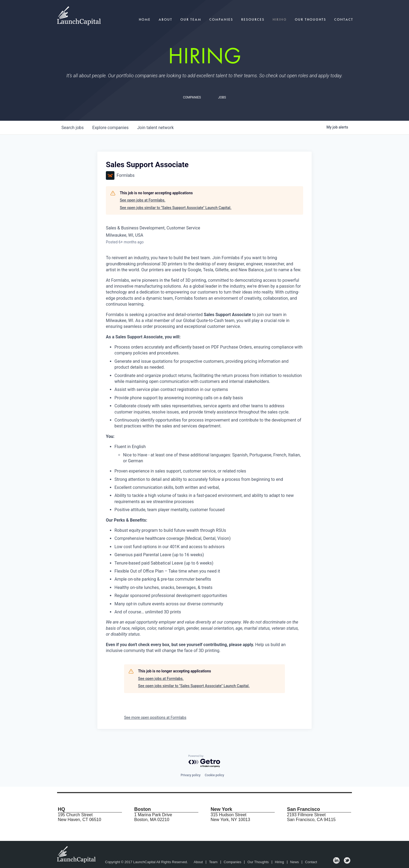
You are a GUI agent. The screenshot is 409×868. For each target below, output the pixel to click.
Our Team (191, 19)
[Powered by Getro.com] (204, 761)
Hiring (280, 19)
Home (145, 19)
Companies (221, 19)
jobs (72, 128)
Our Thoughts (311, 19)
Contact (344, 19)
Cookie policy (214, 775)
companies (110, 128)
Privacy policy (191, 775)
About (166, 19)
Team (213, 862)
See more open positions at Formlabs (155, 717)
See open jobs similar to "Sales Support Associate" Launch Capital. (176, 208)
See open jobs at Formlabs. (143, 200)
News (295, 862)
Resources (253, 19)
